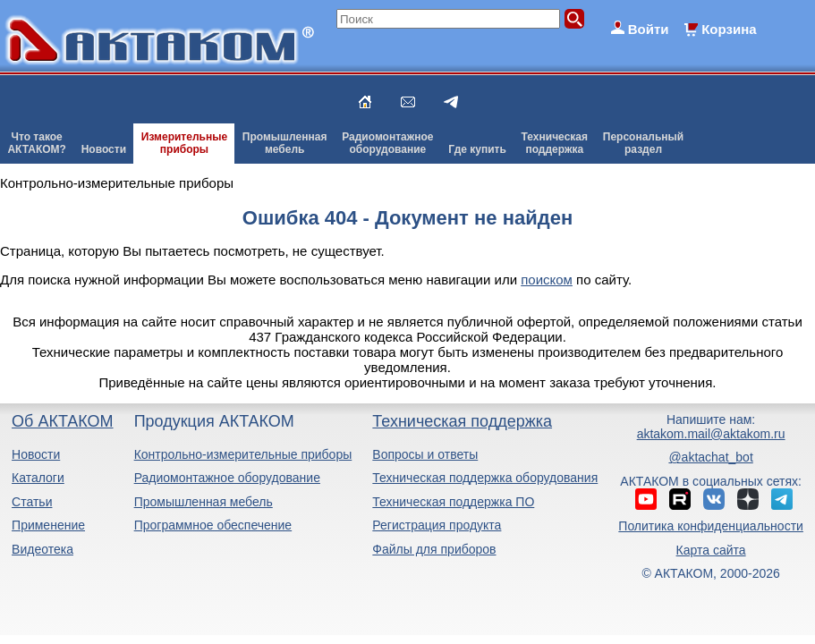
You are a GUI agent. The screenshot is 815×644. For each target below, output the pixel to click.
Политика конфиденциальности (711, 526)
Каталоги (38, 478)
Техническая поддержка (462, 421)
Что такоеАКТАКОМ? (37, 143)
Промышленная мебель (204, 502)
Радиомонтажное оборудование (227, 478)
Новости (104, 149)
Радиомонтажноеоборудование (387, 143)
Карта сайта (711, 550)
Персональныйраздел (643, 143)
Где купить (477, 149)
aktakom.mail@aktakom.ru (711, 434)
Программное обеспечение (213, 525)
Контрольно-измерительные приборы (243, 454)
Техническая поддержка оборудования (485, 478)
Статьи (32, 502)
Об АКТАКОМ (62, 421)
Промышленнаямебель (285, 143)
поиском (547, 280)
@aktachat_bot (710, 457)
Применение (48, 525)
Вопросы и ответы (425, 454)
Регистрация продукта (437, 525)
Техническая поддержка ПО (453, 502)
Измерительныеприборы (184, 143)
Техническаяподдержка (555, 143)
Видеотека (42, 549)
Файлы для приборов (434, 549)
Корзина (729, 29)
